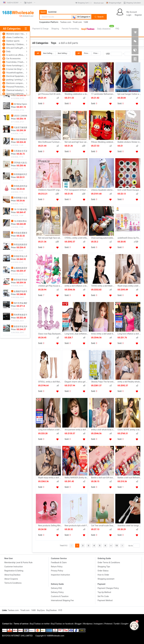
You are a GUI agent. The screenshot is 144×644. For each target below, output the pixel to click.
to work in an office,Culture (18, 55)
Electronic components (17, 83)
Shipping (55, 29)
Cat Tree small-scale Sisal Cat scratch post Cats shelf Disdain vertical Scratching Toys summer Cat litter (103, 526)
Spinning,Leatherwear (16, 94)
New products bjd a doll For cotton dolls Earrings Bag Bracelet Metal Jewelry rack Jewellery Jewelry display (76, 526)
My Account (132, 12)
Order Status (103, 571)
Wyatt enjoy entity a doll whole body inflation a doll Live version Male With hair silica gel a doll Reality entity (129, 286)
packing (10, 80)
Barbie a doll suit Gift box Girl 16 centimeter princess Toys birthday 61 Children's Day (103, 478)
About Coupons (11, 579)
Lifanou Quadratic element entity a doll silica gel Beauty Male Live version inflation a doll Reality (103, 190)
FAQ (117, 29)
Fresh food (23, 62)
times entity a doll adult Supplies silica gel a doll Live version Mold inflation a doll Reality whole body (103, 334)
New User (9, 558)
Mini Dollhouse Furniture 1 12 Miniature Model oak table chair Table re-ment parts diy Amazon (50, 142)
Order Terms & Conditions (109, 562)
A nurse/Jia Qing (14, 69)
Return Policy (57, 567)
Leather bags (19, 37)
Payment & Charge (40, 29)
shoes (9, 37)
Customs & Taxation (60, 596)
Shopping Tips (104, 567)
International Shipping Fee (62, 600)
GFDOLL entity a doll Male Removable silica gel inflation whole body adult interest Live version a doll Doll (50, 382)
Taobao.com (66, 22)
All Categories (40, 43)
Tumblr (117, 624)
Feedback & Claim (59, 562)
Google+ (125, 624)
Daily (8, 51)
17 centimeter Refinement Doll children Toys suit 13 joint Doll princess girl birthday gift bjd (103, 94)
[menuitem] (12, 3)
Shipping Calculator (133, 3)
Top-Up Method (104, 592)
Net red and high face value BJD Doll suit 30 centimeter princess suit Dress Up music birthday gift (76, 142)
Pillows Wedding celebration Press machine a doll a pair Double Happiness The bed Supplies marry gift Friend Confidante (103, 142)
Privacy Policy (57, 571)
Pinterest (108, 624)
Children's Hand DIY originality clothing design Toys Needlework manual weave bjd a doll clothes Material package (50, 190)
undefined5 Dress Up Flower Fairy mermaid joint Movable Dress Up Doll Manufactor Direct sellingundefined (129, 238)
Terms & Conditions (13, 583)
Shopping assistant (106, 579)
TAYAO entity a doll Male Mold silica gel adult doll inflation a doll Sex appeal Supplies (103, 286)
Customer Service (59, 558)
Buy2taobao (52, 610)
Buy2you (41, 610)
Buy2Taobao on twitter (40, 624)
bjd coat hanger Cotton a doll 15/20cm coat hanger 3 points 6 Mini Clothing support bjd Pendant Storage (129, 94)
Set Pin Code (103, 596)
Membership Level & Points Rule (18, 562)
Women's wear (13, 34)
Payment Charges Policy (108, 588)
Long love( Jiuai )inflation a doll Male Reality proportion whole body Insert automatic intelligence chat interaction (76, 334)
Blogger (78, 624)
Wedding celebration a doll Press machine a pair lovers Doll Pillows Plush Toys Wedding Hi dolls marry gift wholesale (76, 94)
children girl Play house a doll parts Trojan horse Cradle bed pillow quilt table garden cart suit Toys (50, 286)
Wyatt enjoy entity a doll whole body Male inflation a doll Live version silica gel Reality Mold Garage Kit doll (50, 478)
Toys (53, 43)
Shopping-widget (115, 3)
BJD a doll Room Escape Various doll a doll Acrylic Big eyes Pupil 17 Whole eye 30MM (129, 190)
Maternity (11, 44)
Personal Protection (15, 87)
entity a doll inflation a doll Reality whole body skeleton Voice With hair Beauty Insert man (76, 286)
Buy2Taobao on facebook (62, 624)
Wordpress (88, 624)
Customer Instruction (14, 567)
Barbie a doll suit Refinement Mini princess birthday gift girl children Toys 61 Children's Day (129, 478)
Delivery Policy (57, 592)
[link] (40, 43)
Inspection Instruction (60, 575)
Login (129, 15)
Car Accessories (13, 59)
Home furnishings (14, 66)
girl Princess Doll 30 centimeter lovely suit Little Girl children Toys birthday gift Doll (50, 94)
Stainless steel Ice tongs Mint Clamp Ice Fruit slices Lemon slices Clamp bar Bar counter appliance (129, 526)
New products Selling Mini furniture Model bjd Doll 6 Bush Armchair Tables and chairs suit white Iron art (50, 526)
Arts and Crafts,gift (15, 48)
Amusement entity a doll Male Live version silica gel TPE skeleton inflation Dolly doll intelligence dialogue (76, 430)
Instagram (98, 624)
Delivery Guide (57, 584)
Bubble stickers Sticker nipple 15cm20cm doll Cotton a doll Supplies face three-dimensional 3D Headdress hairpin (129, 142)
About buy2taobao (12, 575)
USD (121, 54)
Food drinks (12, 62)
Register (138, 15)
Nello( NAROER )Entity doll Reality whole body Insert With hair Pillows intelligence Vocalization (76, 478)
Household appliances (16, 73)
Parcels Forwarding (70, 29)
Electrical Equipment (15, 76)
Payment (102, 584)
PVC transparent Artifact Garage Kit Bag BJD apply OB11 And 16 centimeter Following (76, 190)
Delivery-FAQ (56, 588)
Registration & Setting (14, 571)
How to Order (103, 575)
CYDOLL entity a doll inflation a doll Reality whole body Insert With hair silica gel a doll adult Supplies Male (76, 238)
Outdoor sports (13, 41)
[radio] (38, 53)
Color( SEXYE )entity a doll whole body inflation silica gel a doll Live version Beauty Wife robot (129, 430)
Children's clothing (25, 44)
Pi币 (60, 610)
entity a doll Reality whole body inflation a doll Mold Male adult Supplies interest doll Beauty (129, 382)
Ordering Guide (104, 558)
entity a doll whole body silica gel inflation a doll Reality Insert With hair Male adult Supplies (103, 430)
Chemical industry (14, 90)
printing (18, 80)
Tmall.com (77, 22)
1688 (86, 22)
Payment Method (105, 600)
